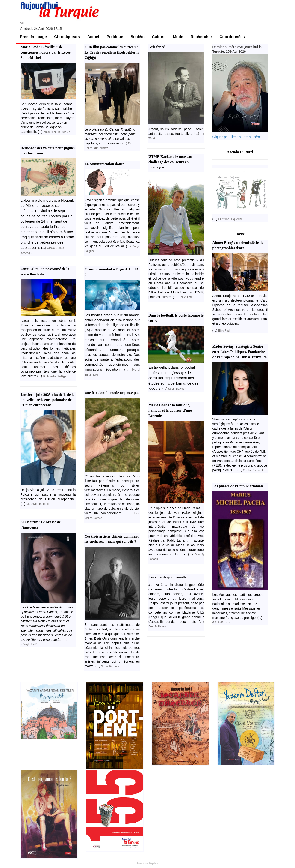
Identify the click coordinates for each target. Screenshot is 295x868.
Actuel (93, 37)
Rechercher (201, 37)
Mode (178, 37)
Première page (33, 37)
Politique (115, 37)
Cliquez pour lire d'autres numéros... (238, 137)
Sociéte (137, 37)
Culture (159, 37)
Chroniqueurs (67, 37)
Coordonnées (232, 37)
